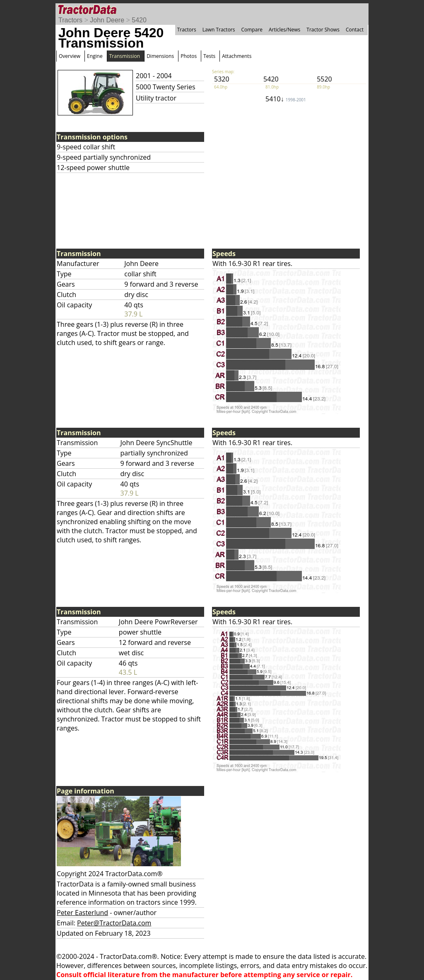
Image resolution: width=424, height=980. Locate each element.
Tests (209, 56)
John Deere (107, 20)
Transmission (125, 56)
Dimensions (160, 56)
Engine (95, 56)
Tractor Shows (323, 30)
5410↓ (286, 99)
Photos (189, 56)
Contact (355, 30)
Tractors (70, 20)
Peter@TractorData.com (114, 923)
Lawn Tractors (219, 30)
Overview (70, 56)
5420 (139, 20)
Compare (252, 30)
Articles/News (284, 30)
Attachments (237, 56)
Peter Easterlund (82, 913)
